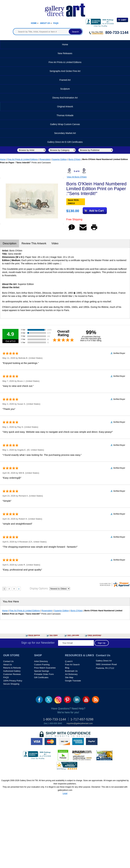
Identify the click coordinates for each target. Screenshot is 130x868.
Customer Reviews (12, 674)
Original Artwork (65, 107)
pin (67, 700)
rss (95, 700)
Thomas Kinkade (65, 115)
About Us (45, 23)
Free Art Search (72, 665)
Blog (67, 668)
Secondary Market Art (65, 133)
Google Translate (73, 681)
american (78, 741)
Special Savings (42, 671)
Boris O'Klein (75, 159)
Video (55, 243)
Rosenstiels (45, 159)
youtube (86, 700)
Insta (58, 700)
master (50, 741)
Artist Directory (41, 661)
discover (64, 741)
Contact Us (8, 661)
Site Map (69, 677)
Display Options (39, 588)
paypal (92, 741)
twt (49, 700)
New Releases (65, 53)
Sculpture (65, 89)
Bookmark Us (71, 671)
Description (10, 243)
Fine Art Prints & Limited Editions (65, 62)
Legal (65, 793)
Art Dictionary (71, 674)
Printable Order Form (44, 674)
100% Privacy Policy (13, 681)
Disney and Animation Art (65, 98)
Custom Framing (42, 665)
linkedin (77, 700)
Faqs (56, 23)
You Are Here (11, 602)
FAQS (6, 677)
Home (34, 23)
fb (39, 700)
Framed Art (65, 80)
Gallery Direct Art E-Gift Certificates (65, 142)
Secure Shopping (11, 684)
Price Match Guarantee (45, 668)
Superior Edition (59, 159)
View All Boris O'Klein (77, 177)
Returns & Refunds (12, 668)
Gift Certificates (41, 677)
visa (37, 741)
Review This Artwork (34, 243)
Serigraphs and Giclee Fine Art (65, 71)
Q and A (69, 661)
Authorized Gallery (12, 671)
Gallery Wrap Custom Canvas (65, 124)
